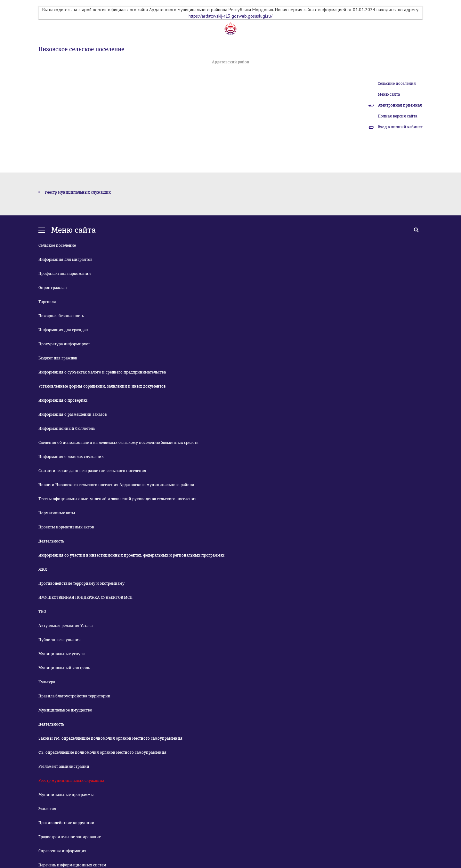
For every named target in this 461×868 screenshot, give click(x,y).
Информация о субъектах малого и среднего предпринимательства (102, 372)
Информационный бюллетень (67, 429)
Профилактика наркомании (65, 274)
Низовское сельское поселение (81, 49)
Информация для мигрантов (65, 260)
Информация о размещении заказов (73, 414)
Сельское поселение (57, 245)
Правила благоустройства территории (74, 696)
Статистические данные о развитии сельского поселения (92, 471)
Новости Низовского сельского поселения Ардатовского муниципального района (116, 485)
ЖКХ (43, 569)
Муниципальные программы (66, 795)
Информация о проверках (63, 400)
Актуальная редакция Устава (65, 626)
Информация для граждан (63, 330)
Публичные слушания (60, 640)
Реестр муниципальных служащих (78, 192)
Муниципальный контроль (64, 668)
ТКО (42, 612)
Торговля (47, 302)
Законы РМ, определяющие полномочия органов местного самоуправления (110, 738)
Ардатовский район (231, 62)
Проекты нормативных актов (66, 527)
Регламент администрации (64, 767)
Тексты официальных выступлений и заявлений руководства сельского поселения (117, 499)
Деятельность (51, 541)
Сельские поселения (397, 84)
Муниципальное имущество (65, 710)
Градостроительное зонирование (70, 837)
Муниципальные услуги (62, 654)
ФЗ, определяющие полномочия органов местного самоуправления (102, 752)
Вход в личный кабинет (400, 127)
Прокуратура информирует (64, 344)
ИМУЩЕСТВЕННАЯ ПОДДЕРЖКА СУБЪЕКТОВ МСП (85, 598)
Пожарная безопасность (61, 316)
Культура (47, 682)
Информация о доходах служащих (71, 457)
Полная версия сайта (397, 116)
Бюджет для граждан (58, 358)
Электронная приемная (400, 105)
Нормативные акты (57, 513)
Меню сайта (389, 94)
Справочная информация (62, 851)
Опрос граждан (53, 288)
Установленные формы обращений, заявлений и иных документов (102, 386)
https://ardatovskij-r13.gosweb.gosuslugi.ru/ (230, 16)
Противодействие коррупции (66, 823)
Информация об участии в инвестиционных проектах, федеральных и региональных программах (131, 555)
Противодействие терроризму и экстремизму (81, 583)
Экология (47, 809)
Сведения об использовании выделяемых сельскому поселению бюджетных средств (118, 443)
